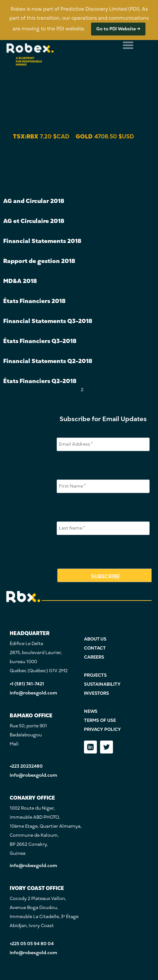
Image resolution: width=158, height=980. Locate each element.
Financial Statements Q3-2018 (48, 321)
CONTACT (95, 648)
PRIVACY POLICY (102, 729)
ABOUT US (95, 639)
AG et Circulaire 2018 (34, 221)
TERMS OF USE (100, 720)
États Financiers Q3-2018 (40, 341)
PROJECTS (95, 675)
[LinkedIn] (90, 747)
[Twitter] (107, 747)
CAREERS (94, 657)
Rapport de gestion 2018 (39, 261)
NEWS (91, 711)
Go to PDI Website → (118, 29)
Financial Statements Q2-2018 (48, 361)
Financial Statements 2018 (42, 241)
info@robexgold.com (33, 693)
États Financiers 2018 (34, 301)
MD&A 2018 (20, 281)
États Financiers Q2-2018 (40, 381)
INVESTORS (97, 693)
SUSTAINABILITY (102, 684)
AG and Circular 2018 (34, 201)
